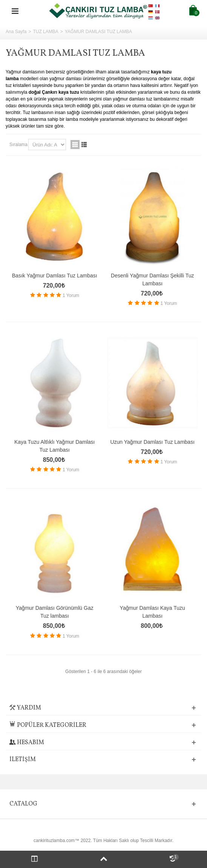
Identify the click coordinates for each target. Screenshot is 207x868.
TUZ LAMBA (45, 32)
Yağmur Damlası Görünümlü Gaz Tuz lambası (55, 612)
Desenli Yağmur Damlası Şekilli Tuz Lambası (152, 279)
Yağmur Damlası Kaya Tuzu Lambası (153, 612)
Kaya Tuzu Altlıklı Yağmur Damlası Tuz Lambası (54, 446)
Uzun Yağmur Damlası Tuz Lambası (152, 442)
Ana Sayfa (16, 32)
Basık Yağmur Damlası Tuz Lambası (55, 276)
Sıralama (18, 145)
